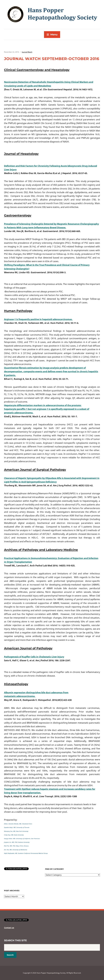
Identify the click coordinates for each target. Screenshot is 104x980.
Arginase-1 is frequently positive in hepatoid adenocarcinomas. (38, 319)
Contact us (9, 928)
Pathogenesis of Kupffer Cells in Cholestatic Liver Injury (34, 657)
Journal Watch (27, 52)
